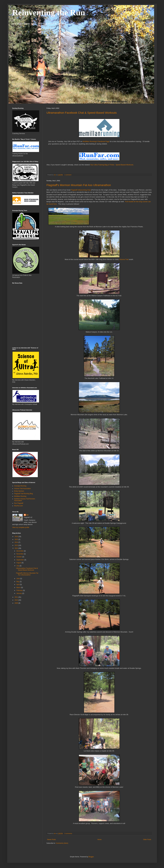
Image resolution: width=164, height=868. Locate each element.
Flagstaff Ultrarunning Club (81, 190)
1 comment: (68, 175)
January (19, 593)
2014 (16, 542)
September (20, 560)
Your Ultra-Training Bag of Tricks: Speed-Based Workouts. (112, 165)
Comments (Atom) (62, 843)
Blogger (91, 857)
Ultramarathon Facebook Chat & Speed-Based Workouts (82, 113)
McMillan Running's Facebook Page (96, 141)
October (19, 557)
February (20, 590)
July (18, 566)
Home (99, 840)
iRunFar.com (19, 506)
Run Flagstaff (19, 503)
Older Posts (147, 840)
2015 (16, 539)
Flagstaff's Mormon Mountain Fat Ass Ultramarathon (79, 185)
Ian (27, 515)
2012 (16, 548)
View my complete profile (21, 527)
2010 (16, 600)
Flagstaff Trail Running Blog (24, 494)
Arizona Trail (124, 259)
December (20, 551)
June (18, 579)
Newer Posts (51, 840)
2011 (16, 597)
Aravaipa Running (20, 486)
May (18, 582)
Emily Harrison (19, 491)
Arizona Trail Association (23, 489)
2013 (16, 545)
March (19, 588)
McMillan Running (20, 496)
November (20, 554)
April (18, 584)
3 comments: (69, 833)
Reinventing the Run (49, 13)
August (19, 563)
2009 (16, 603)
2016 (16, 537)
